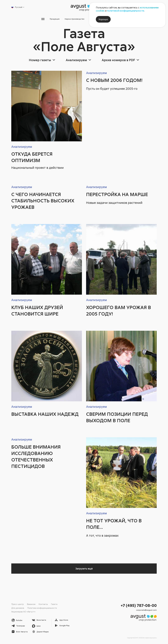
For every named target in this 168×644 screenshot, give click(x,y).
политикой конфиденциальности (126, 11)
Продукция (42, 20)
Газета (54, 604)
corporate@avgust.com (146, 610)
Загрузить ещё (84, 570)
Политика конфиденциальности (42, 608)
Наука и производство (70, 20)
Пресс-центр (18, 604)
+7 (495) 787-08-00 (139, 605)
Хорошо (103, 19)
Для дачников (18, 608)
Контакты (43, 604)
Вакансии (31, 604)
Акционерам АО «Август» (23, 611)
